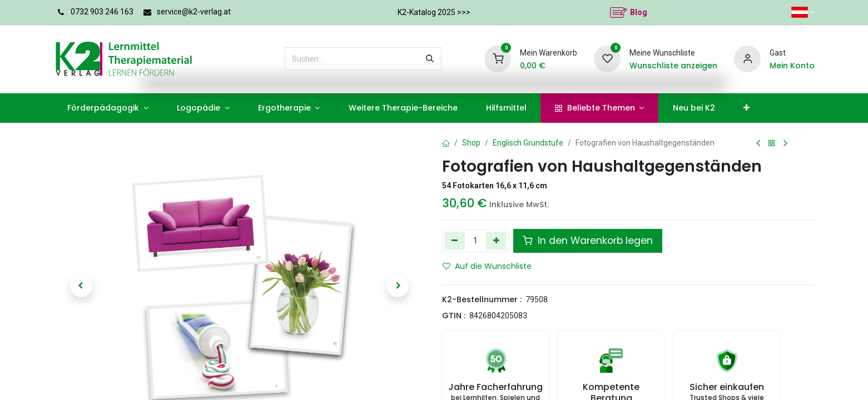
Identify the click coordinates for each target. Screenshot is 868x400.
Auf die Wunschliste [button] (487, 266)
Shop (471, 143)
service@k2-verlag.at (194, 12)
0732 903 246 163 (102, 12)
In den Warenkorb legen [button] (588, 241)
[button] (81, 286)
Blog (639, 12)
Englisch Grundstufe (528, 143)
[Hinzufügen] (496, 241)
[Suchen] (430, 59)
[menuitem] (108, 108)
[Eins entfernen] (455, 241)
